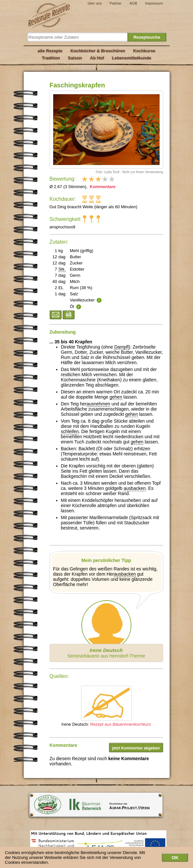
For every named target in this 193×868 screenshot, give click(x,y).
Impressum (154, 3)
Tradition (51, 58)
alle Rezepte (50, 51)
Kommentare (102, 187)
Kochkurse (144, 51)
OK (175, 858)
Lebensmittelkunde (132, 58)
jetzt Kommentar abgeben (136, 748)
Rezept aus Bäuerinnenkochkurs (121, 724)
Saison (75, 58)
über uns (95, 3)
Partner (116, 3)
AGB (133, 3)
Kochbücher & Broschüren (98, 51)
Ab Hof (97, 58)
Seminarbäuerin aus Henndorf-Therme (106, 653)
